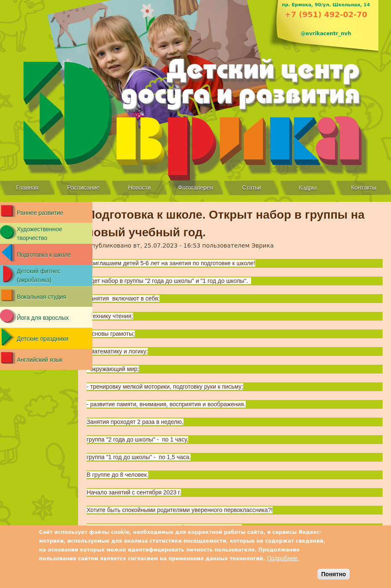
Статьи (251, 188)
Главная (27, 188)
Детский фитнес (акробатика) (39, 276)
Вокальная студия (41, 297)
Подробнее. (283, 558)
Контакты (364, 188)
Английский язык (40, 360)
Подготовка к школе (44, 255)
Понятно (334, 574)
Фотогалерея (196, 188)
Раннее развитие (40, 213)
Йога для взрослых (43, 318)
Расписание (83, 188)
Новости (139, 188)
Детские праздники (42, 339)
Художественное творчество (39, 234)
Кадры (308, 188)
